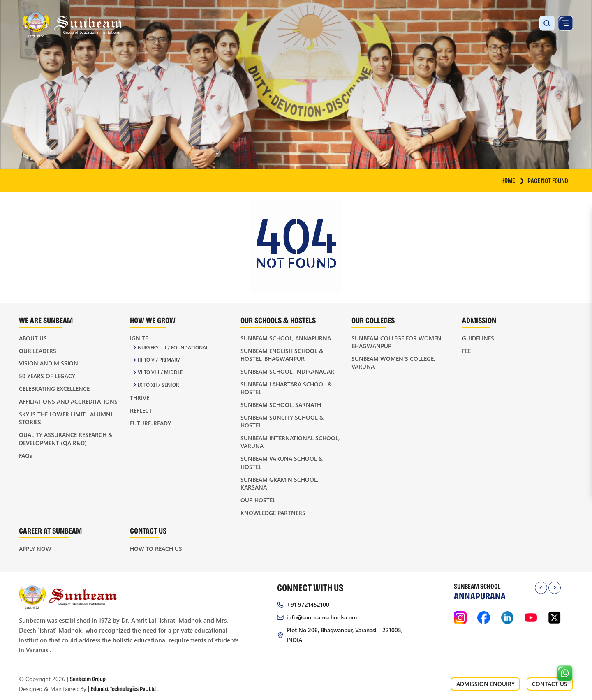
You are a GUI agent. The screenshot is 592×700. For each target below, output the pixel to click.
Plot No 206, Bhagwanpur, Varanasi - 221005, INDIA (345, 635)
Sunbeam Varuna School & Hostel (282, 462)
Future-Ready (150, 423)
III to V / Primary (159, 360)
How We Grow (153, 320)
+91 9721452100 (308, 604)
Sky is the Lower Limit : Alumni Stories (66, 418)
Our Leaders (38, 351)
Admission (479, 320)
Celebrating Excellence (54, 389)
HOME (513, 180)
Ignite (139, 338)
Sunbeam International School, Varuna (290, 442)
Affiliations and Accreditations (68, 401)
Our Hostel (258, 500)
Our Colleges (373, 320)
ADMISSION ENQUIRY (486, 684)
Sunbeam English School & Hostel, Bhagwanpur (282, 355)
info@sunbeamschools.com (322, 617)
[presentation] (541, 588)
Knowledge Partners (273, 513)
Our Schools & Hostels (278, 320)
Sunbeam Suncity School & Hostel (282, 421)
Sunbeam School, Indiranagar (287, 371)
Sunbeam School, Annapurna (286, 338)
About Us (33, 338)
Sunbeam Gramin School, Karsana (279, 483)
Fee (466, 351)
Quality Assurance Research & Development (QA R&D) (66, 439)
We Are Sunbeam (46, 320)
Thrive (140, 398)
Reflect (141, 410)
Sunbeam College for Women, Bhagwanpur (397, 342)
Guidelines (478, 338)
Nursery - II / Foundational (173, 348)
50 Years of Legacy (47, 376)
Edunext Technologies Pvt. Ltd (123, 688)
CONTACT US (550, 684)
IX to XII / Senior (158, 385)
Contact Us (148, 530)
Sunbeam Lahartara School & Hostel (286, 388)
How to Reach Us (156, 549)
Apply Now (35, 549)
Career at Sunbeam (50, 530)
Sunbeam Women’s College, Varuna (393, 363)
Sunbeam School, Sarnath (281, 405)
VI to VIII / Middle (160, 372)
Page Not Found (548, 180)
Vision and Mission (49, 363)
